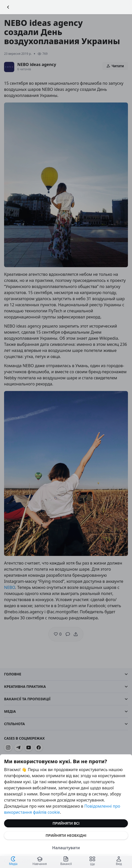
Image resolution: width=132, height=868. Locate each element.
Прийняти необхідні (66, 835)
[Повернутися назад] (8, 7)
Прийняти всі (66, 823)
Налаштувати (66, 848)
